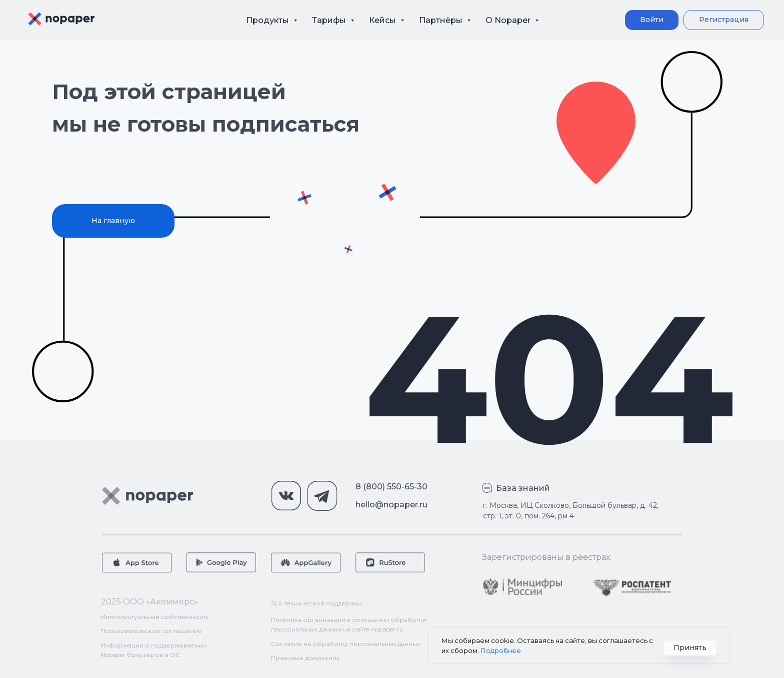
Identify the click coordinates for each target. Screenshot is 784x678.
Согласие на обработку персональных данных (345, 644)
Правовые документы (305, 658)
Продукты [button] (268, 20)
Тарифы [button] (330, 20)
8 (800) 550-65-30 (391, 487)
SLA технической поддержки (316, 603)
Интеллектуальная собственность (155, 617)
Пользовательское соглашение (151, 631)
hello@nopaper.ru (391, 505)
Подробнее (501, 650)
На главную (113, 221)
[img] (522, 587)
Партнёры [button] (442, 20)
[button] (724, 20)
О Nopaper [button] (509, 20)
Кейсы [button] (383, 20)
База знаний (523, 488)
